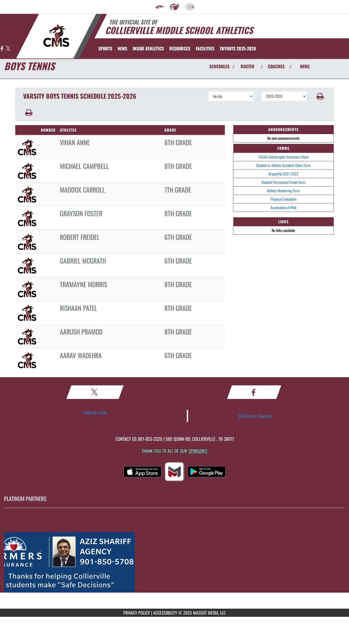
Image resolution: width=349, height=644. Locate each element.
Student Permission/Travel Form (283, 182)
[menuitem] (160, 7)
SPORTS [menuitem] (105, 48)
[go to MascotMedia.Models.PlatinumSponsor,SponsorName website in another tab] (174, 562)
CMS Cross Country (255, 416)
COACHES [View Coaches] (276, 66)
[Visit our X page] (8, 49)
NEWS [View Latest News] (305, 66)
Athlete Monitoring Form (283, 191)
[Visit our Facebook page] (2, 49)
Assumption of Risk (284, 207)
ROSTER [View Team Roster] (248, 66)
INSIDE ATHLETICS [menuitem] (148, 48)
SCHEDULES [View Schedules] (219, 66)
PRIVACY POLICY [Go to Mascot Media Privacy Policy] (137, 613)
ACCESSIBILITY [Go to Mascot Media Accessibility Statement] (165, 613)
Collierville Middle (95, 412)
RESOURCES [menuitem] (180, 48)
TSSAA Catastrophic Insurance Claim (284, 157)
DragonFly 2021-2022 (283, 174)
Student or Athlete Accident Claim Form (283, 165)
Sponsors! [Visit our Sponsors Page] (198, 451)
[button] (320, 96)
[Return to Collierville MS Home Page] (56, 36)
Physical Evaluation (284, 199)
